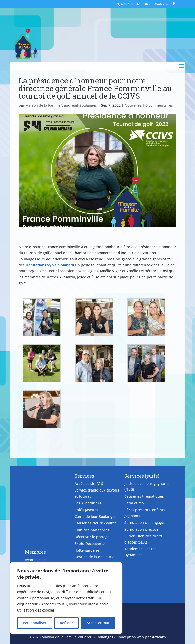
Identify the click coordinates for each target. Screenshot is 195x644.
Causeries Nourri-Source (96, 523)
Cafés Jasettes (86, 510)
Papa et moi (135, 503)
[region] (66, 598)
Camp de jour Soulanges (95, 516)
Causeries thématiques (144, 496)
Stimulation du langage (144, 523)
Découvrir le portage (92, 537)
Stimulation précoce (141, 529)
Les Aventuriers (88, 503)
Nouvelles (133, 105)
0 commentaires (159, 105)
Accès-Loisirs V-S (89, 484)
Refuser (67, 623)
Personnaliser (35, 623)
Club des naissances (92, 530)
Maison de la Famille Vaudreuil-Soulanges (61, 105)
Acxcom (159, 637)
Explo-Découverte (90, 543)
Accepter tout (98, 623)
